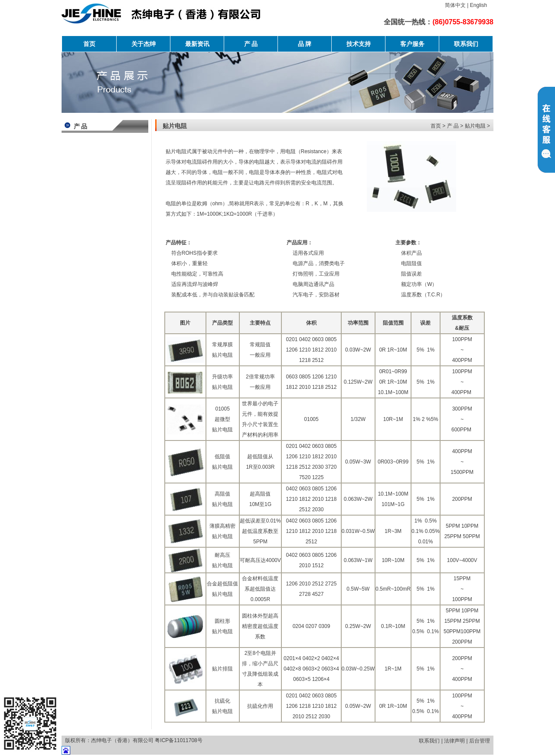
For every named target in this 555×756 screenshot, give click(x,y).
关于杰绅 (144, 44)
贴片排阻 (222, 669)
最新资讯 (197, 44)
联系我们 (466, 44)
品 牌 (305, 44)
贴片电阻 (475, 126)
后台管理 (480, 741)
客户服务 (412, 44)
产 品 (251, 44)
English (478, 5)
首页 (89, 44)
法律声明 (454, 741)
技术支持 (359, 44)
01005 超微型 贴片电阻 (222, 419)
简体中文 (455, 5)
